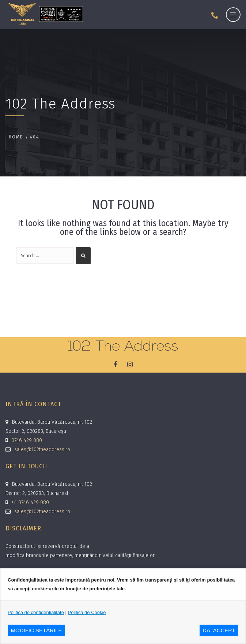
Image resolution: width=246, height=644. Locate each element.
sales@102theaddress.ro (42, 449)
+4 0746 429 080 (30, 502)
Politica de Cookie (87, 612)
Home (16, 137)
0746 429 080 (27, 440)
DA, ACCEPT (219, 630)
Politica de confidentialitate (36, 612)
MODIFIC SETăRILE (37, 630)
